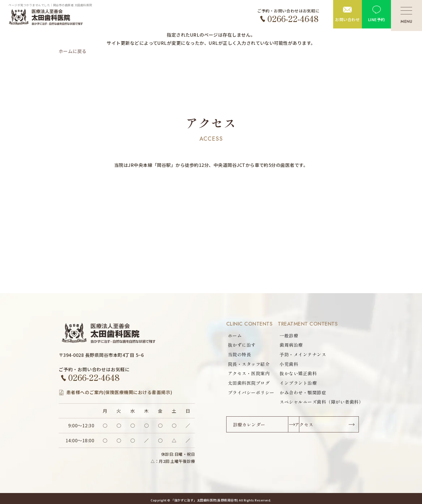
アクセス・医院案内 (249, 374)
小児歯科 (289, 364)
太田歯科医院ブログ (249, 384)
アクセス (324, 426)
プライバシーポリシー (251, 393)
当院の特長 (239, 355)
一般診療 (289, 336)
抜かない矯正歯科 (298, 374)
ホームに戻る (73, 51)
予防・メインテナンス (303, 355)
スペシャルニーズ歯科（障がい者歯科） (321, 403)
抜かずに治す (242, 345)
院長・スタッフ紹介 (249, 364)
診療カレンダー (250, 426)
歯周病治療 (291, 345)
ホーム (235, 336)
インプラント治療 (298, 384)
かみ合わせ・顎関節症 (303, 393)
